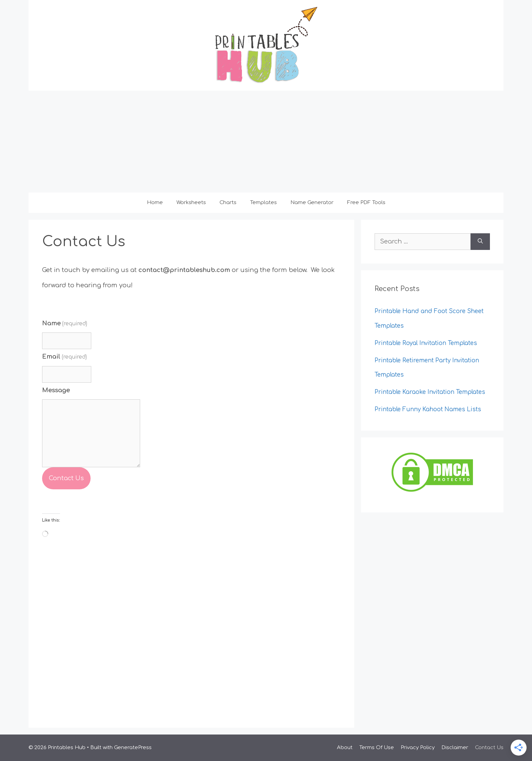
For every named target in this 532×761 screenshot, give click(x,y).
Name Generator (312, 203)
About (345, 748)
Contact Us (66, 478)
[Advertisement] (266, 142)
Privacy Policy (418, 748)
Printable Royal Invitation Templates (426, 343)
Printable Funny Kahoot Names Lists (428, 409)
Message (56, 390)
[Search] (480, 242)
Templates (263, 203)
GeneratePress (133, 748)
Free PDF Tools (366, 203)
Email (64, 357)
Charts (228, 203)
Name (65, 323)
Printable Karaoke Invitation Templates (430, 392)
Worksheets (191, 203)
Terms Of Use (377, 748)
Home (155, 203)
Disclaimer (455, 748)
